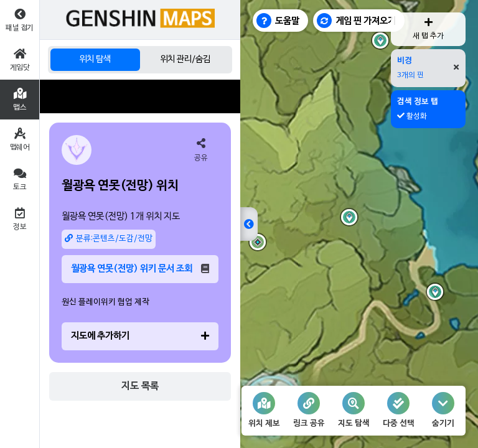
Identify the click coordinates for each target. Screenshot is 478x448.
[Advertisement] (140, 96)
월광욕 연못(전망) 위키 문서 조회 (140, 269)
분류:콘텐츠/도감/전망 (109, 239)
